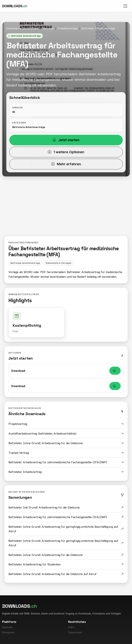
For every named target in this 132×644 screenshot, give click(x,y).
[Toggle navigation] (125, 6)
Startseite (7, 627)
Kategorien (8, 632)
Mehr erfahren (66, 164)
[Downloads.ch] (15, 6)
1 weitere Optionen (66, 152)
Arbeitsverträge (68, 28)
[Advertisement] (66, 205)
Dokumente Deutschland (23, 28)
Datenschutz (75, 632)
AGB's (71, 627)
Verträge (48, 28)
